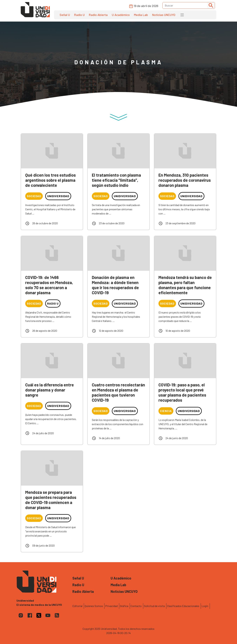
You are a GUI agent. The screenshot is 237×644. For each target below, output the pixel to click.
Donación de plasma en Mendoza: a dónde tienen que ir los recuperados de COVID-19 (115, 285)
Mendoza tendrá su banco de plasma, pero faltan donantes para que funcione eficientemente (185, 285)
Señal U (65, 15)
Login (205, 606)
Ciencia (166, 411)
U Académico (121, 15)
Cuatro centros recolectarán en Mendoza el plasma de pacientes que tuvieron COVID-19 (118, 392)
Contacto (136, 606)
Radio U (79, 15)
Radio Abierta (98, 15)
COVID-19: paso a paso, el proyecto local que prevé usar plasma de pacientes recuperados (182, 392)
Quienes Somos (94, 606)
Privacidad (111, 606)
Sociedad (34, 196)
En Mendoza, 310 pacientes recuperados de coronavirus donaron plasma (185, 180)
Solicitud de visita (154, 606)
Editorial (77, 606)
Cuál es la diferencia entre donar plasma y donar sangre (50, 390)
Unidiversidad (58, 196)
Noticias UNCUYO (164, 15)
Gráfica (124, 606)
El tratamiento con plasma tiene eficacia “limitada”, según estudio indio (116, 180)
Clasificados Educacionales (183, 606)
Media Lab (141, 15)
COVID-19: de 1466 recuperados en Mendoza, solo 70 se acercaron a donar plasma (49, 285)
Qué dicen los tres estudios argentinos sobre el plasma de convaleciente (50, 180)
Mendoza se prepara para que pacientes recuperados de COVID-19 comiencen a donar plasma (51, 500)
